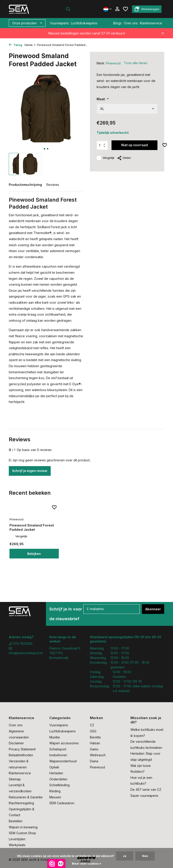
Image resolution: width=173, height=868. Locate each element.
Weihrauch (98, 755)
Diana (94, 761)
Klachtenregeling (21, 803)
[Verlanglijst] (125, 9)
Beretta (95, 737)
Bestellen (16, 821)
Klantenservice (151, 23)
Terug (16, 45)
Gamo (94, 749)
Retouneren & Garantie (26, 797)
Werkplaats (17, 845)
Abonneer (153, 609)
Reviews (53, 185)
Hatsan (95, 743)
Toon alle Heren (136, 63)
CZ (92, 725)
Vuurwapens (59, 23)
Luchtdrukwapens (84, 23)
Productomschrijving (25, 185)
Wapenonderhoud (63, 761)
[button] (44, 149)
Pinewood (113, 63)
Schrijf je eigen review (30, 471)
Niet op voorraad (135, 145)
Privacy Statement (22, 749)
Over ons (131, 23)
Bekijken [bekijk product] (32, 558)
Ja (125, 856)
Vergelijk (106, 158)
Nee (145, 856)
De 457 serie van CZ (146, 789)
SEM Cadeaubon (62, 803)
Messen (55, 797)
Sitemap (15, 779)
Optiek (54, 767)
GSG (93, 731)
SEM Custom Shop (22, 833)
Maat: (102, 99)
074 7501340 (21, 644)
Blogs (117, 23)
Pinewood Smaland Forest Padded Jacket (32, 532)
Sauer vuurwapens (144, 796)
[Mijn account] (117, 9)
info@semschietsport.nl (26, 651)
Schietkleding (59, 785)
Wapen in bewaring (23, 827)
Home (30, 45)
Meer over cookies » (86, 864)
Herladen (56, 773)
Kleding (55, 791)
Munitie (55, 737)
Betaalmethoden (21, 755)
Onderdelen (58, 779)
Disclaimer (16, 743)
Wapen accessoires (64, 743)
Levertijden (17, 839)
